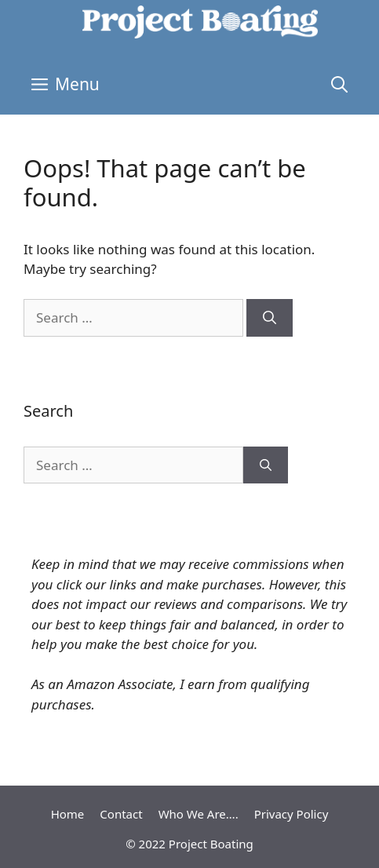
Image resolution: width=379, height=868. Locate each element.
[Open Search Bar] (339, 84)
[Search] (270, 318)
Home (68, 814)
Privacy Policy (292, 814)
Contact (121, 814)
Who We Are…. (199, 814)
